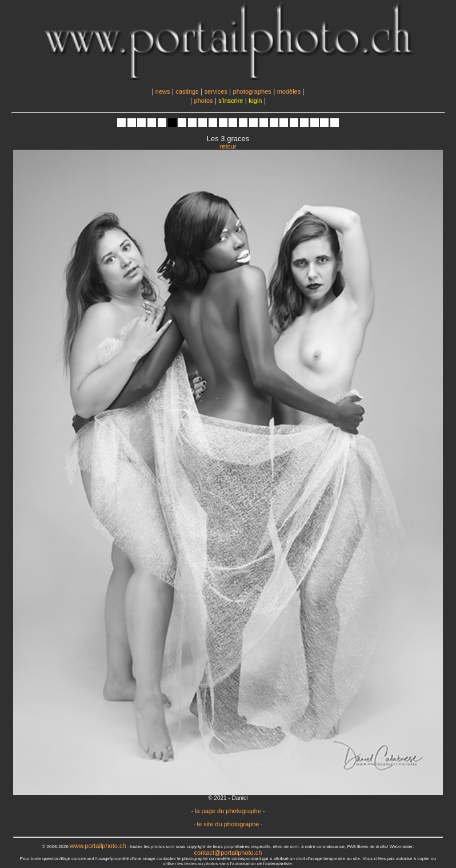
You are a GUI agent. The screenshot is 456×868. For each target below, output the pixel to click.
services (215, 91)
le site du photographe (228, 824)
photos (204, 101)
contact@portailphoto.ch (228, 853)
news (163, 91)
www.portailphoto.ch (98, 846)
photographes (252, 91)
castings (187, 91)
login (255, 101)
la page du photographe (228, 811)
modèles (289, 91)
